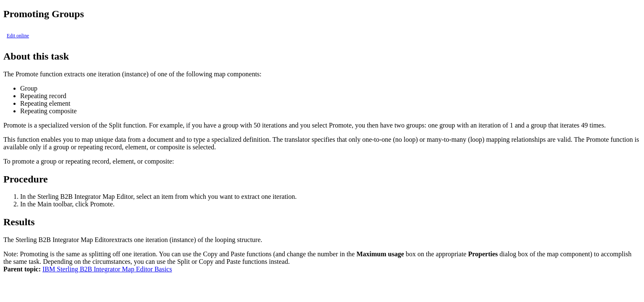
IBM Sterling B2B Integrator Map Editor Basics (107, 269)
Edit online (18, 36)
